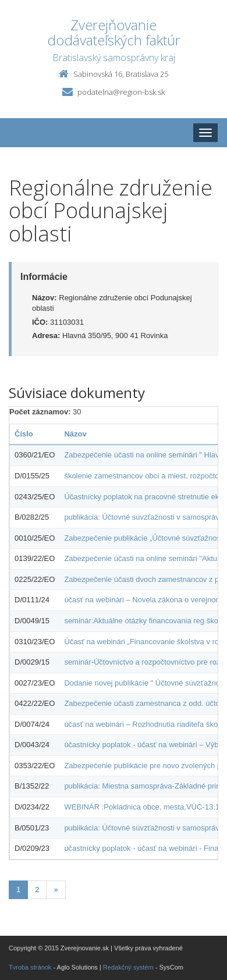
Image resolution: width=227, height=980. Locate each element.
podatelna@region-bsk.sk (121, 92)
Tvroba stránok (30, 967)
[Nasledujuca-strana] (56, 890)
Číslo (24, 434)
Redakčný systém (128, 967)
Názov (75, 434)
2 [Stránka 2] (37, 890)
